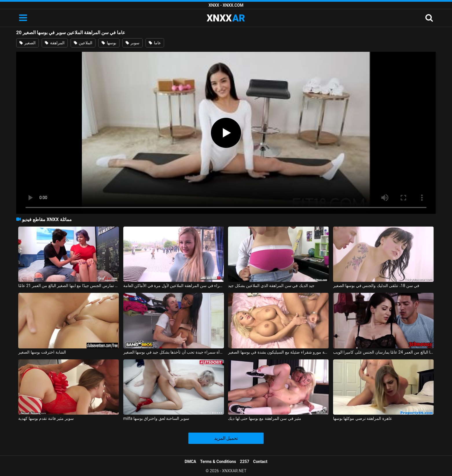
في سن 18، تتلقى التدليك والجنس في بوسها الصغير (376, 286)
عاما (155, 43)
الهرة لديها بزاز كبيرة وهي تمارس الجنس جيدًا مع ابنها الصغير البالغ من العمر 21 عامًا (69, 286)
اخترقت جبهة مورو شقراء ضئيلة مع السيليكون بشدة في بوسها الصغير (278, 352)
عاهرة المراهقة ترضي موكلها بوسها (363, 418)
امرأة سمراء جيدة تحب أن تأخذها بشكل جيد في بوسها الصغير (174, 352)
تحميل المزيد (226, 438)
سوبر (133, 43)
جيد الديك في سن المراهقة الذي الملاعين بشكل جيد (271, 286)
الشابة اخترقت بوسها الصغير (42, 352)
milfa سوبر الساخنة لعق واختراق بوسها (156, 418)
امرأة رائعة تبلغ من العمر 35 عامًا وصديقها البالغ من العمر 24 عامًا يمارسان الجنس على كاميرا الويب (383, 352)
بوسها (109, 43)
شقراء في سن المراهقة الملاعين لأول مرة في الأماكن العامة (174, 286)
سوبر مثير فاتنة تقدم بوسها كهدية (46, 418)
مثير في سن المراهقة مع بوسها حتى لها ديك (265, 418)
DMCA (190, 462)
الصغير (27, 43)
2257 (245, 462)
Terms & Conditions (218, 462)
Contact (260, 462)
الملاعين (83, 43)
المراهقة (55, 43)
